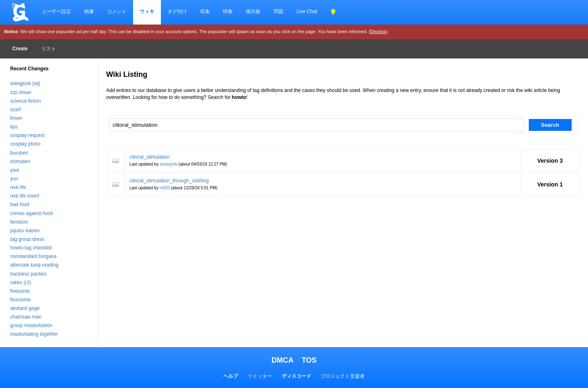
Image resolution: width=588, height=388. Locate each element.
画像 (89, 11)
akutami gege (25, 308)
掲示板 (253, 11)
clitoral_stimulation (150, 157)
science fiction (26, 101)
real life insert (25, 196)
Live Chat (307, 11)
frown (16, 118)
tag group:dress (27, 239)
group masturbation (31, 325)
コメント (117, 11)
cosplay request (27, 135)
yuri (14, 179)
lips (14, 127)
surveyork (168, 164)
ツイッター (260, 376)
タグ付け (177, 11)
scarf (16, 110)
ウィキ (147, 11)
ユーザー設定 (56, 11)
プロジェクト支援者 (343, 376)
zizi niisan (21, 92)
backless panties (28, 274)
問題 (278, 11)
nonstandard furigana (33, 256)
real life (18, 187)
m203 (165, 188)
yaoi (15, 170)
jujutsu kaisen (25, 231)
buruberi (19, 153)
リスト (49, 49)
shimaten (20, 161)
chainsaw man (26, 317)
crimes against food (31, 213)
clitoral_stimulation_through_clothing (169, 181)
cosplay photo (25, 144)
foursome (20, 300)
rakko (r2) (21, 283)
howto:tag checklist (31, 248)
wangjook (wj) (25, 83)
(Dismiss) (378, 31)
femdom (19, 222)
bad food (20, 204)
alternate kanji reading (34, 265)
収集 (205, 11)
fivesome (20, 291)
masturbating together (34, 334)
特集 (228, 11)
